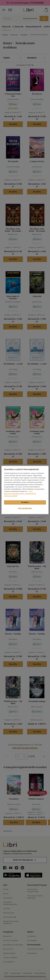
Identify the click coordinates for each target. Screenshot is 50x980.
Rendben (25, 502)
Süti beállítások (25, 508)
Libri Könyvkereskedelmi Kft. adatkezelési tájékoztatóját (20, 494)
